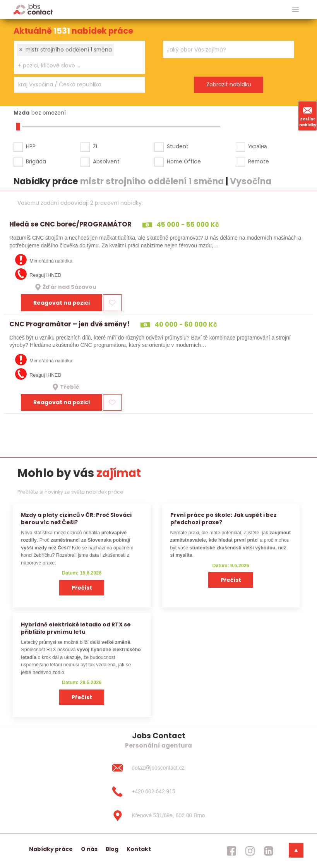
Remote (259, 161)
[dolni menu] (296, 850)
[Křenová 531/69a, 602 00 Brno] (158, 816)
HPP (31, 146)
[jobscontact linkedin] (269, 851)
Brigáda (36, 161)
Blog (112, 849)
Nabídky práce (51, 849)
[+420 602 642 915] (158, 792)
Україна (258, 146)
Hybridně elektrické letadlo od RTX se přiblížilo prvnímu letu (76, 628)
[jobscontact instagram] (250, 851)
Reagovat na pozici (62, 303)
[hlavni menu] (296, 9)
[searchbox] (75, 66)
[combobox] (80, 57)
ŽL (96, 146)
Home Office (184, 161)
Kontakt (139, 849)
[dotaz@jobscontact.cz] (158, 768)
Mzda (21, 113)
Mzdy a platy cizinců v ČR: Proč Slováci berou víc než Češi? (76, 519)
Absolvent (106, 161)
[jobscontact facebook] (231, 851)
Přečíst (82, 588)
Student (178, 146)
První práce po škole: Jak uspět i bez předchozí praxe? (224, 519)
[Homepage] (33, 9)
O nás (89, 849)
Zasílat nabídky (308, 116)
